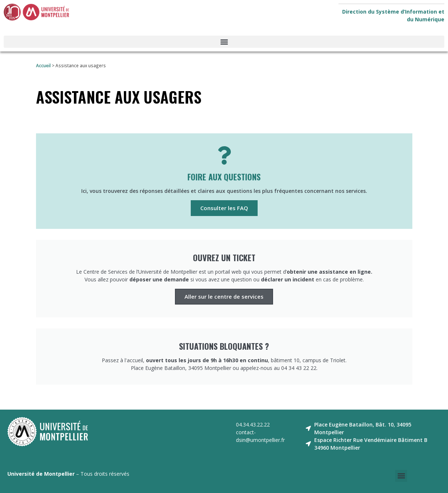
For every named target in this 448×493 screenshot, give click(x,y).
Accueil (43, 65)
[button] (224, 42)
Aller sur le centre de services (224, 296)
